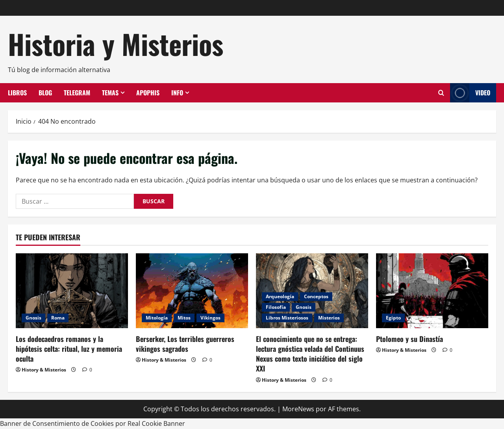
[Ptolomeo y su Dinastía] (432, 291)
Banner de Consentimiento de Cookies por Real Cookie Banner (93, 423)
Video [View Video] (470, 93)
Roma (58, 318)
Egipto (393, 318)
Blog (45, 93)
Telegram (77, 93)
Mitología (157, 318)
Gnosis (33, 318)
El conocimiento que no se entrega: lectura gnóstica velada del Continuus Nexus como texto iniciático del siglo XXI (310, 354)
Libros (17, 93)
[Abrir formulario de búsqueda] (441, 93)
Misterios (329, 318)
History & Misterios (44, 370)
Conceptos (316, 296)
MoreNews (298, 409)
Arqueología (280, 296)
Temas (110, 93)
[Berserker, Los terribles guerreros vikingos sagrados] (192, 291)
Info (177, 93)
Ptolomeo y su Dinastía (409, 339)
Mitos (184, 318)
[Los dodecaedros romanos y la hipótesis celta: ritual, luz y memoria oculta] (72, 291)
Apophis (148, 93)
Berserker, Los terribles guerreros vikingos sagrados (185, 344)
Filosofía (276, 307)
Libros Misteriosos (287, 318)
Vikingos (210, 318)
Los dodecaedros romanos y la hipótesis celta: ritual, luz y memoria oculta (69, 349)
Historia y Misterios (116, 44)
